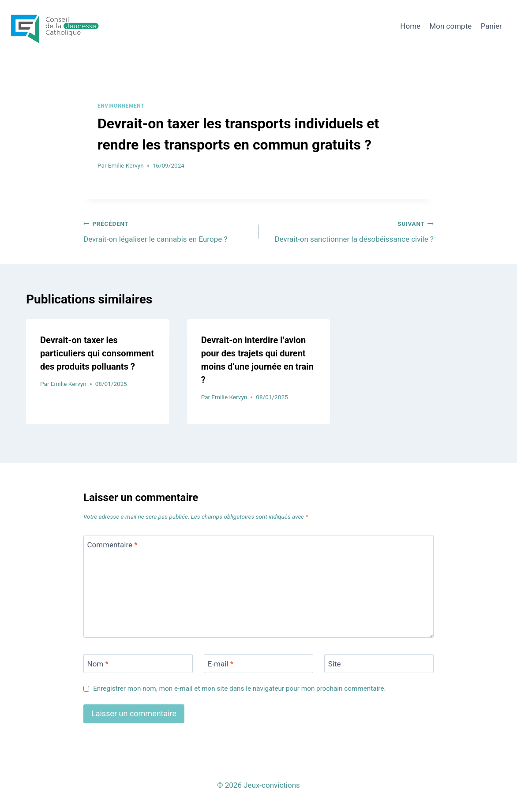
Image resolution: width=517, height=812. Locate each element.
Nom (98, 664)
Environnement (121, 106)
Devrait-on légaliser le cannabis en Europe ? (167, 230)
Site (335, 664)
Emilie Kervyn (126, 165)
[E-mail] (258, 664)
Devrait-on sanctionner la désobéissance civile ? (350, 230)
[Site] (379, 664)
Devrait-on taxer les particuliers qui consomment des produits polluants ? (97, 353)
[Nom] (138, 664)
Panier (491, 26)
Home (410, 26)
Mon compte (450, 26)
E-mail (221, 664)
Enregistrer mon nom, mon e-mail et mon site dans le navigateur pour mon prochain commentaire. (239, 689)
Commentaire (112, 545)
